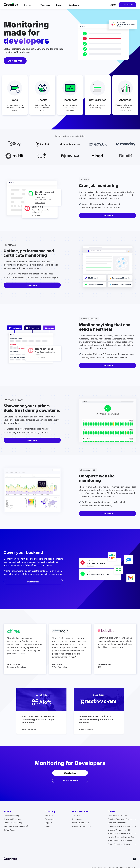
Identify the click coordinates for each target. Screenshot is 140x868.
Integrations (77, 819)
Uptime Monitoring (11, 816)
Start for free (127, 5)
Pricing (59, 5)
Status (48, 826)
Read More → (29, 729)
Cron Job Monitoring (13, 819)
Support (48, 823)
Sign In (113, 5)
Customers (45, 5)
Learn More (108, 215)
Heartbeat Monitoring (13, 823)
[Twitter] (135, 859)
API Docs (76, 816)
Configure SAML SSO (82, 826)
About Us (49, 816)
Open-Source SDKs (81, 823)
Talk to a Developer (70, 780)
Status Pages (9, 830)
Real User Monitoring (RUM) (16, 826)
